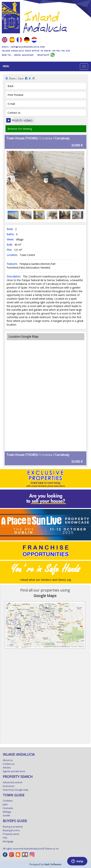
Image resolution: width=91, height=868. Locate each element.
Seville (6, 815)
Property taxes (11, 834)
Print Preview (15, 95)
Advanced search (13, 782)
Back (11, 86)
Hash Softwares (53, 864)
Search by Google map (16, 790)
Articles (7, 768)
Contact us (14, 113)
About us (8, 760)
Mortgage (8, 841)
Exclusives (9, 786)
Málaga (7, 812)
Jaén (5, 804)
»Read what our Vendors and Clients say (46, 580)
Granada (8, 808)
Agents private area (14, 771)
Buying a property (13, 827)
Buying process (11, 830)
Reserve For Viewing (20, 129)
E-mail (11, 104)
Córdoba (8, 801)
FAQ (5, 838)
